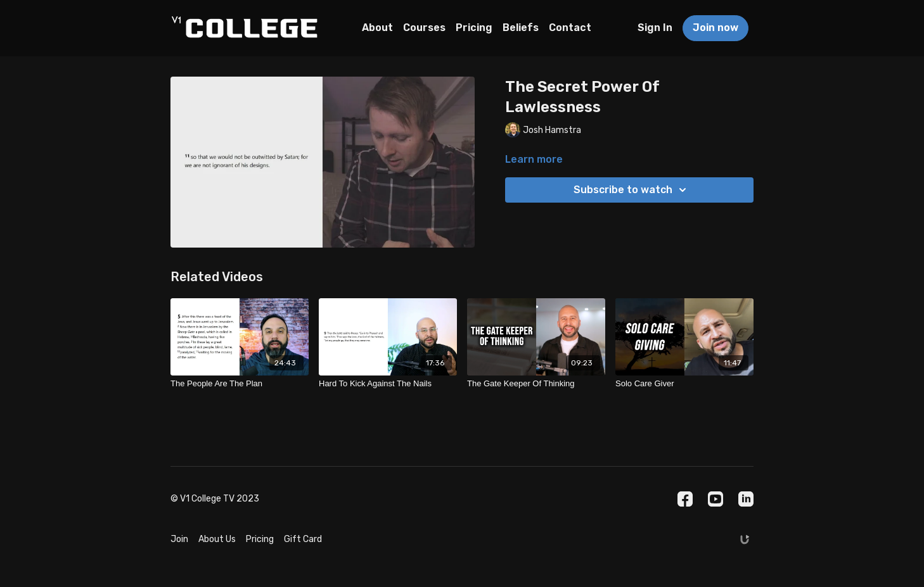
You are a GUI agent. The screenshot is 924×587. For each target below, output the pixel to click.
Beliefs (521, 28)
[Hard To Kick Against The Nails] (388, 384)
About (377, 28)
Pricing (474, 28)
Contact (570, 28)
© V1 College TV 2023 (215, 499)
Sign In (655, 28)
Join (179, 539)
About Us (217, 539)
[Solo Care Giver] (684, 384)
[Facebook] (685, 499)
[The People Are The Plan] (240, 384)
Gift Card (303, 539)
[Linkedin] (746, 499)
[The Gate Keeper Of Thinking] (536, 384)
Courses (424, 28)
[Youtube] (715, 499)
